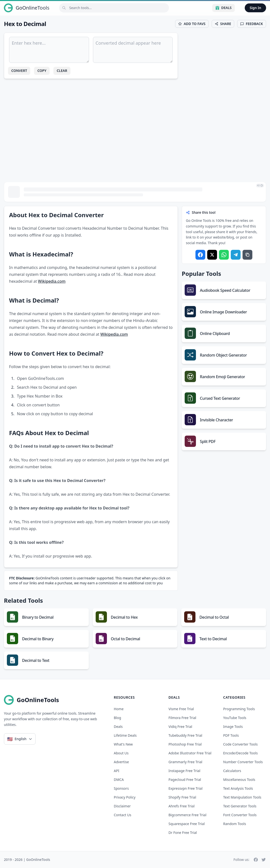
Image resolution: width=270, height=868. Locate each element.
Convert (19, 71)
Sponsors (121, 788)
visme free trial (181, 709)
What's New (123, 744)
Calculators (232, 771)
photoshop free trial (185, 744)
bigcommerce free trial (187, 815)
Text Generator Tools (240, 806)
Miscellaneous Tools (239, 780)
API (116, 771)
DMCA (119, 780)
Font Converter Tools (240, 815)
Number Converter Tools (243, 762)
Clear (62, 71)
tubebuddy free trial (185, 735)
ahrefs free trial (181, 806)
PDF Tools (231, 735)
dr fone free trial (183, 833)
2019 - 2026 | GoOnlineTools (27, 860)
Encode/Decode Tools (240, 753)
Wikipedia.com (52, 281)
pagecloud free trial (185, 780)
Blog (117, 718)
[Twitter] (264, 860)
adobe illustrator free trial (190, 753)
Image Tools (233, 727)
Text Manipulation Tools (242, 797)
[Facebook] (256, 860)
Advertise (121, 762)
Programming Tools (239, 709)
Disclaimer (122, 806)
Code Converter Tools (240, 744)
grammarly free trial (185, 762)
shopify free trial (182, 797)
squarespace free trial (187, 824)
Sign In (255, 8)
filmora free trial (182, 718)
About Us (121, 753)
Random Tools (235, 824)
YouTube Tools (235, 718)
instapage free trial (184, 771)
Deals (224, 8)
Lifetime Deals (125, 735)
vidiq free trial (180, 727)
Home (119, 709)
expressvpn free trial (186, 788)
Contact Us (122, 815)
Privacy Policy (125, 797)
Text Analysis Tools (238, 788)
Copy (42, 71)
